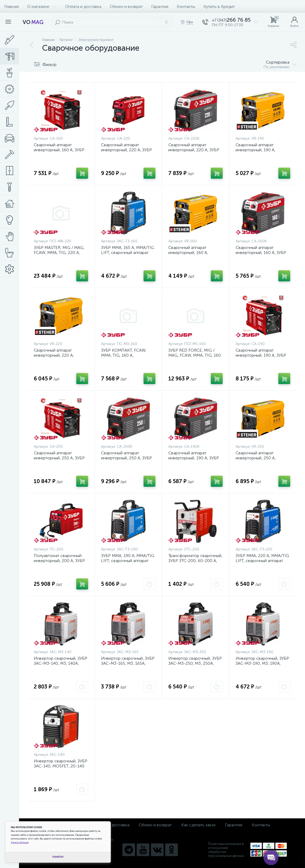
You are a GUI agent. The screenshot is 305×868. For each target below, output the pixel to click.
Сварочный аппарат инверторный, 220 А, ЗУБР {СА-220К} (194, 150)
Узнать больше (20, 842)
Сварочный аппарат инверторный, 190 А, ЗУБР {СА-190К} (194, 458)
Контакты (186, 6)
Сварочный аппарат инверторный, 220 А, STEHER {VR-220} (54, 355)
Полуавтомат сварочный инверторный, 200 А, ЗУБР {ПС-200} (59, 561)
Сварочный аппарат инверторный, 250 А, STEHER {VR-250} (256, 458)
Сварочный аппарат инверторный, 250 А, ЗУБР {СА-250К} (127, 458)
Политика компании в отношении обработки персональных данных (226, 850)
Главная (11, 6)
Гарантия (160, 6)
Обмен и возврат (126, 6)
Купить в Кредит (219, 6)
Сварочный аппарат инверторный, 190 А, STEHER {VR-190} (256, 150)
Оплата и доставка (83, 6)
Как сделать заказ (198, 825)
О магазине (42, 6)
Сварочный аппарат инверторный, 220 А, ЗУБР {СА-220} (127, 150)
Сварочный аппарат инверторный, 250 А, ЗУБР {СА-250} (59, 458)
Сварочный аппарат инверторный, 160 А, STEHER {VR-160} (188, 253)
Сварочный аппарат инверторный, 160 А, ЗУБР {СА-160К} (261, 253)
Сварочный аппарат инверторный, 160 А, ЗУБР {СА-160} (59, 150)
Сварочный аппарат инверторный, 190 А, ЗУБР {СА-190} (261, 355)
